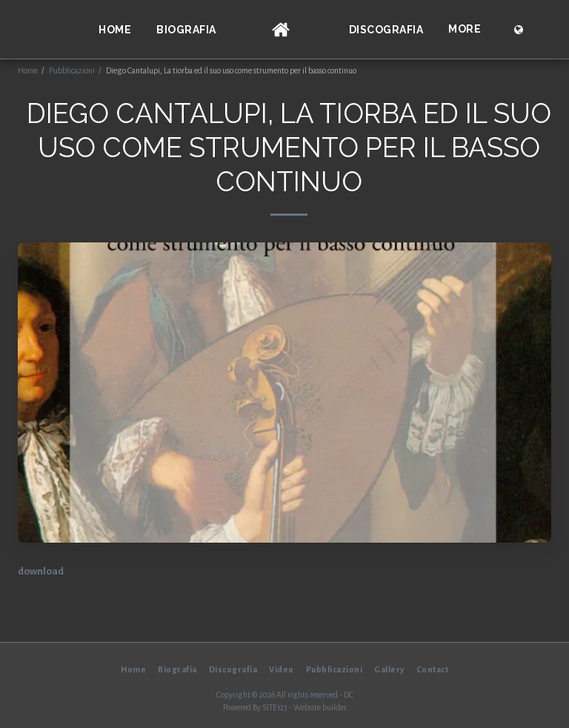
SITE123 (275, 707)
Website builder (320, 707)
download (41, 571)
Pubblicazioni (72, 70)
